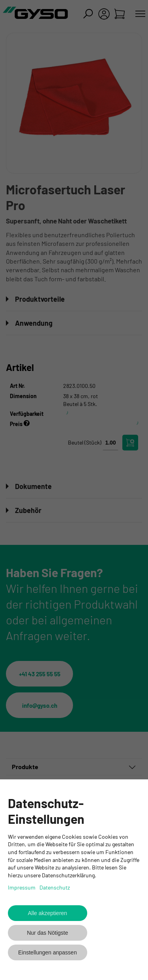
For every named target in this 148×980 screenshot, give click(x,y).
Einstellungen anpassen (48, 952)
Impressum (22, 887)
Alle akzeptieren (48, 913)
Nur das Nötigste (47, 933)
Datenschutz (55, 887)
